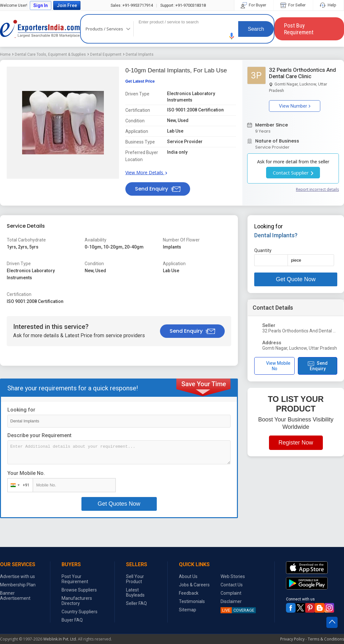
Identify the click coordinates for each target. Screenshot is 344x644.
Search (256, 29)
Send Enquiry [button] (158, 189)
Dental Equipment (106, 54)
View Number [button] (295, 106)
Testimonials (192, 601)
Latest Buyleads (135, 592)
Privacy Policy (292, 639)
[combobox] (19, 485)
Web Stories (233, 576)
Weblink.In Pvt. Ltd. (60, 639)
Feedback (189, 593)
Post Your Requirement (75, 579)
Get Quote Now (296, 279)
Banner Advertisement (15, 596)
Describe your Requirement (39, 435)
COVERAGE (237, 610)
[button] (232, 36)
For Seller (293, 5)
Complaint (231, 593)
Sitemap (188, 610)
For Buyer (254, 5)
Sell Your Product (135, 579)
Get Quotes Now (119, 504)
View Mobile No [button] (275, 366)
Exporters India (40, 29)
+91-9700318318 (183, 5)
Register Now (296, 443)
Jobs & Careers (194, 585)
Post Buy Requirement (299, 29)
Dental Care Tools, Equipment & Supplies (50, 54)
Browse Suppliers (79, 590)
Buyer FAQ (72, 620)
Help (328, 5)
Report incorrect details (317, 189)
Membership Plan (18, 585)
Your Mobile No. (26, 473)
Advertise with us (17, 576)
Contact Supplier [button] (293, 173)
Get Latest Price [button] (140, 81)
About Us (188, 576)
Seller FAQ (136, 603)
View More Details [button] (146, 172)
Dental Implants (140, 54)
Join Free (67, 5)
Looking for (21, 410)
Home (5, 54)
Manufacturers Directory (77, 601)
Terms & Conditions (326, 639)
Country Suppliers (80, 612)
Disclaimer (231, 601)
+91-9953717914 (132, 5)
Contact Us (232, 585)
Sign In (41, 5)
